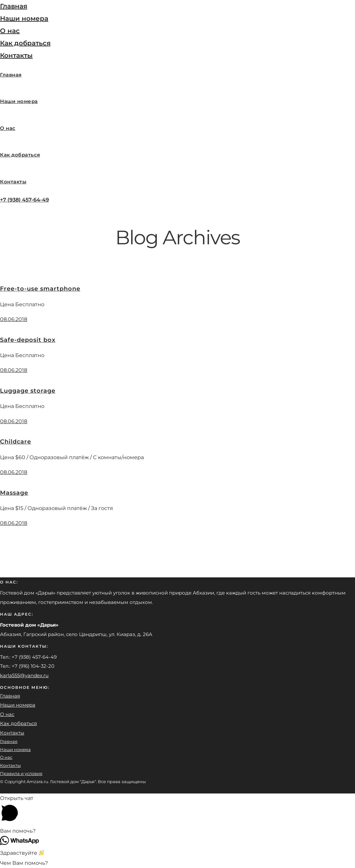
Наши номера (24, 18)
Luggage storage (28, 391)
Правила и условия (21, 773)
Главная (14, 6)
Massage (14, 493)
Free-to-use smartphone (40, 289)
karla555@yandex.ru (24, 675)
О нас (10, 31)
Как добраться (25, 43)
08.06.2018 (14, 319)
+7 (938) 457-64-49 (24, 200)
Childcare (16, 442)
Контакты (16, 55)
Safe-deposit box (28, 340)
